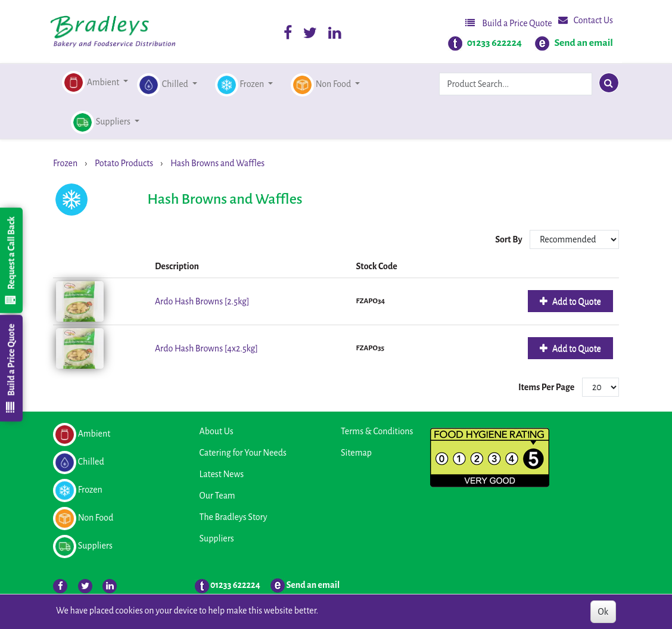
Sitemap (356, 453)
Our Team (217, 496)
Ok (603, 612)
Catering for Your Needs (243, 453)
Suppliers (217, 538)
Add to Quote (576, 301)
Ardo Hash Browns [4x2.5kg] (206, 348)
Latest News (222, 474)
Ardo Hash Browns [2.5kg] (202, 301)
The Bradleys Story (234, 517)
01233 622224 (494, 43)
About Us (217, 431)
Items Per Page (546, 387)
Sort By (509, 239)
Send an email (584, 43)
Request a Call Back (11, 260)
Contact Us (586, 20)
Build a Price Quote (509, 23)
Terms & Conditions (377, 431)
